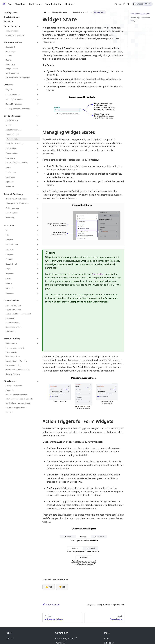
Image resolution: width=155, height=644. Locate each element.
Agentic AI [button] (10, 182)
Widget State (12, 139)
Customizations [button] (12, 153)
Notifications (11, 172)
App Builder (10, 51)
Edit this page (51, 604)
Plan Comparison (13, 357)
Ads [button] (7, 235)
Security (9, 412)
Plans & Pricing (12, 352)
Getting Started (11, 12)
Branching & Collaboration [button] (16, 199)
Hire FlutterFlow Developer (17, 394)
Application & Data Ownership (18, 403)
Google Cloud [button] (11, 264)
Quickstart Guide (12, 17)
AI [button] (7, 230)
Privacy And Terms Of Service (18, 370)
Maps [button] (8, 269)
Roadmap (8, 21)
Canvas (9, 60)
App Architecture (12, 31)
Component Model (13, 327)
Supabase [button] (10, 293)
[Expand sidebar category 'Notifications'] (37, 172)
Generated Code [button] (11, 301)
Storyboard (10, 64)
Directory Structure (13, 305)
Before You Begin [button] (12, 26)
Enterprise (10, 390)
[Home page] (45, 12)
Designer (70, 4)
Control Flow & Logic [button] (14, 104)
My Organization (12, 73)
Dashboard (10, 47)
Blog (106, 638)
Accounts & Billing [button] (12, 338)
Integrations (10, 225)
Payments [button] (10, 274)
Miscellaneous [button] (11, 381)
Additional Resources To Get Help (19, 399)
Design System (12, 120)
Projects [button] (9, 89)
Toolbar (9, 56)
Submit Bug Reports (14, 386)
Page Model (10, 331)
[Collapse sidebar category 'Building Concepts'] (37, 116)
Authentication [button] (12, 245)
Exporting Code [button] (12, 213)
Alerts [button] (8, 168)
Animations (10, 158)
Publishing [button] (10, 218)
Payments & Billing (13, 365)
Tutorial (10, 638)
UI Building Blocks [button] (13, 94)
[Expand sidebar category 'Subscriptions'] (37, 343)
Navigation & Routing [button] (14, 143)
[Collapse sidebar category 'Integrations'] (37, 225)
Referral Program (13, 374)
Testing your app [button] (12, 208)
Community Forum (66, 638)
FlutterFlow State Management (18, 314)
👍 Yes (49, 587)
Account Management (15, 348)
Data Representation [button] (14, 99)
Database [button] (10, 249)
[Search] (142, 4)
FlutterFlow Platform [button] (13, 42)
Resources (9, 85)
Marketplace (36, 4)
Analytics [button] (9, 240)
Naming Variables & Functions (18, 109)
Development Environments (17, 203)
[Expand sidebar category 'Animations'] (37, 158)
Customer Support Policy (16, 407)
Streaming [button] (10, 288)
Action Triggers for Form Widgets (141, 19)
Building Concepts (12, 116)
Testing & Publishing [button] (13, 194)
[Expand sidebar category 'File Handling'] (37, 148)
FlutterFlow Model (13, 323)
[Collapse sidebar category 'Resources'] (37, 85)
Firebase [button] (9, 259)
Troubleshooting (54, 4)
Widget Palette (12, 69)
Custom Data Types (14, 309)
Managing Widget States (141, 14)
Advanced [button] (10, 186)
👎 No (62, 587)
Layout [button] (8, 125)
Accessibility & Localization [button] (17, 163)
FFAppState (10, 318)
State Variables (13, 135)
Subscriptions (11, 343)
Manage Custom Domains (16, 361)
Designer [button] (9, 254)
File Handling (11, 148)
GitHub (120, 4)
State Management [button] (13, 130)
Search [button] (8, 278)
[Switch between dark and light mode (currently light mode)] (128, 4)
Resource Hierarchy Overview (18, 77)
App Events (10, 177)
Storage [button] (9, 283)
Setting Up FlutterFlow (15, 35)
